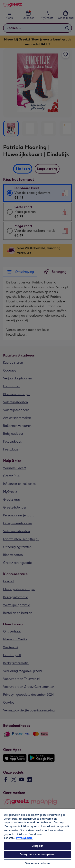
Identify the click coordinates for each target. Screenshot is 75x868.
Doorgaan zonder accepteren (37, 854)
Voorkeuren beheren (37, 863)
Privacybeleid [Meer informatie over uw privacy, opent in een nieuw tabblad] (24, 838)
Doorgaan (37, 846)
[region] (37, 838)
